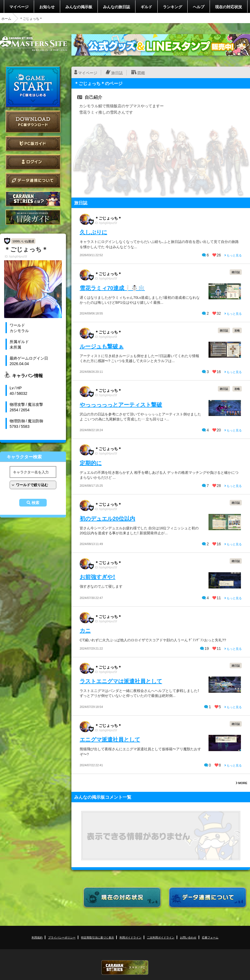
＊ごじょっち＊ (108, 218)
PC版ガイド (33, 143)
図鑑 (141, 73)
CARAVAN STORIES (125, 967)
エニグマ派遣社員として (110, 739)
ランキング (173, 7)
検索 (35, 503)
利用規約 (37, 937)
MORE (241, 783)
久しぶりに (93, 232)
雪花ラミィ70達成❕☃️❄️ (112, 288)
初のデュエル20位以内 (107, 518)
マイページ (19, 7)
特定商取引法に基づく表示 (98, 937)
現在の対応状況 (229, 7)
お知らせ (47, 7)
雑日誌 (236, 272)
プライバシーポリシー (62, 937)
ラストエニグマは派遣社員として (121, 681)
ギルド (146, 7)
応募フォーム (210, 937)
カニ (85, 630)
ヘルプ (199, 7)
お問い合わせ (188, 937)
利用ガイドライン (130, 937)
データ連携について (33, 180)
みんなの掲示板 (79, 7)
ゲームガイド (33, 217)
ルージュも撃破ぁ (102, 346)
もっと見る (233, 255)
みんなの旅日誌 (116, 7)
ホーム (6, 18)
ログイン (33, 162)
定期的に (91, 463)
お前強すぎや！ (98, 577)
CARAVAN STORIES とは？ (33, 199)
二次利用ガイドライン (161, 937)
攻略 (237, 330)
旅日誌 (117, 73)
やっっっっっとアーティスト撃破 (121, 404)
